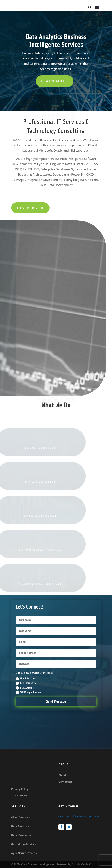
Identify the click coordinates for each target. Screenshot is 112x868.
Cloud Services (25, 679)
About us (64, 775)
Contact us (65, 782)
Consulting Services (24, 844)
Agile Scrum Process (24, 853)
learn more (30, 208)
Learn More (55, 81)
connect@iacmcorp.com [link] (79, 816)
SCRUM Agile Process (28, 693)
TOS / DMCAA (20, 796)
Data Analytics (25, 688)
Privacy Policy (20, 789)
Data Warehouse (26, 683)
